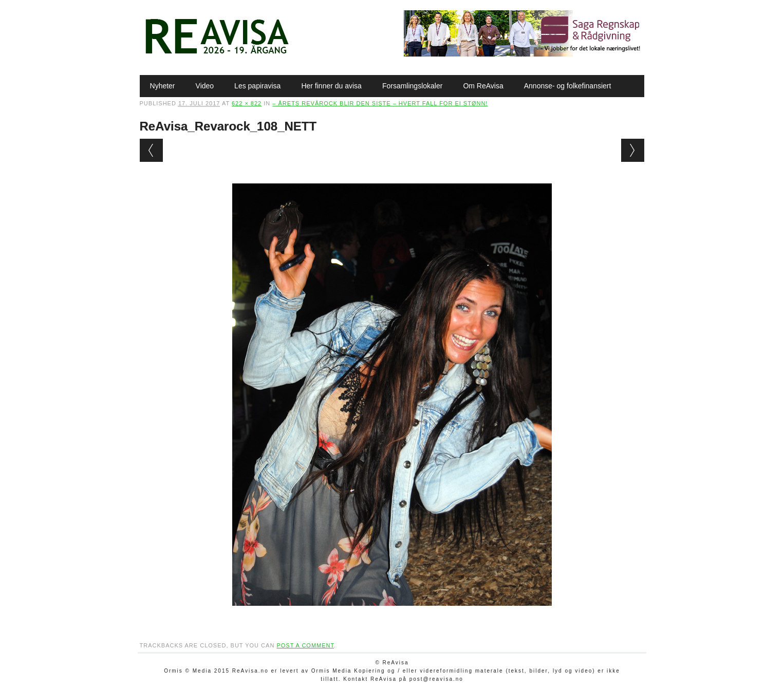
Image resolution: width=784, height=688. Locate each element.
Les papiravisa (257, 86)
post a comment (305, 645)
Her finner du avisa (331, 86)
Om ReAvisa (483, 86)
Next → (633, 150)
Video (205, 86)
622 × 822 (247, 103)
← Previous (151, 150)
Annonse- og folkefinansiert (568, 86)
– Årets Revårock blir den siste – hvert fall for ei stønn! (380, 103)
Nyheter (163, 86)
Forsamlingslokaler (412, 86)
